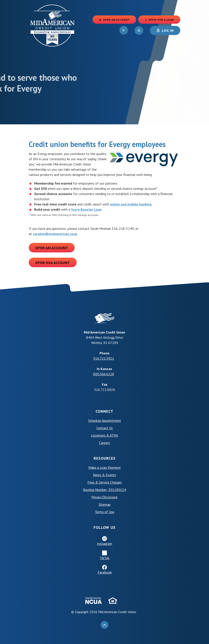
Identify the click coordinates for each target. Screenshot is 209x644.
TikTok (104, 558)
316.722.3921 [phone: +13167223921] (104, 358)
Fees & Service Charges (105, 482)
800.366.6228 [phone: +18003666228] (104, 374)
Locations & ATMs (104, 435)
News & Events (104, 475)
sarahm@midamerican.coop (55, 234)
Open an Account (52, 248)
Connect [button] (104, 411)
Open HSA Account (53, 263)
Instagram (105, 544)
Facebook (105, 572)
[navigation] (124, 30)
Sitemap (105, 504)
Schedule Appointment (105, 420)
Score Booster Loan (86, 209)
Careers (104, 443)
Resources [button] (105, 458)
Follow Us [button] (105, 527)
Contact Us (105, 428)
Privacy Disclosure (104, 497)
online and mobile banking (131, 204)
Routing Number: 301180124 (104, 490)
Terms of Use (104, 512)
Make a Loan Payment (105, 467)
